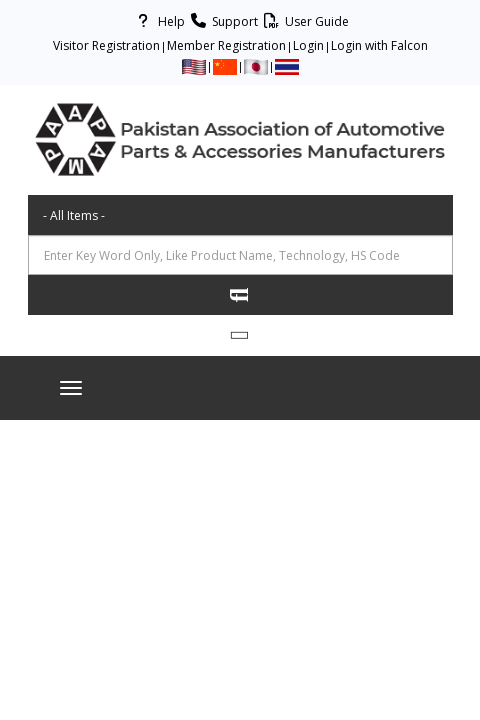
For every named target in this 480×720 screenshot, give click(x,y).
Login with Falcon (379, 45)
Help (158, 21)
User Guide (303, 21)
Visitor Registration (106, 45)
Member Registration (226, 45)
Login (308, 45)
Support (221, 21)
